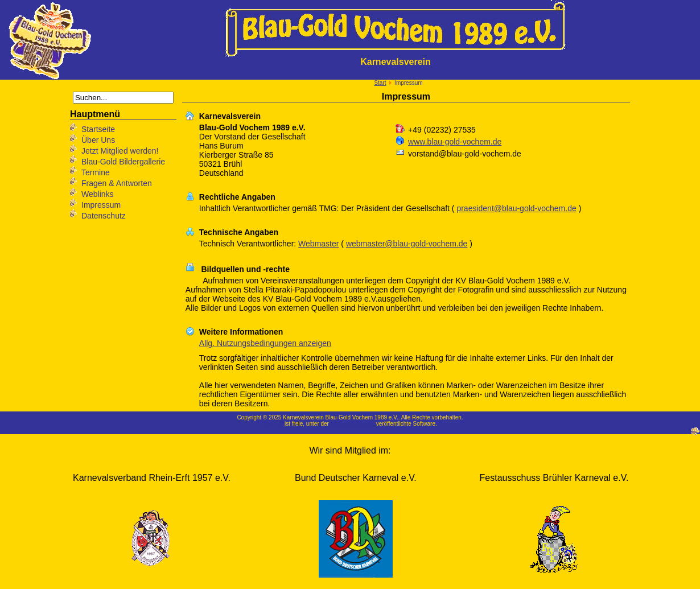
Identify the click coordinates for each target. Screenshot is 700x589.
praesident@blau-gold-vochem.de (516, 208)
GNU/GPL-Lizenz (353, 424)
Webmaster (318, 244)
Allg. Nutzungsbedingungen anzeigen (265, 343)
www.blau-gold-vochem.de (455, 142)
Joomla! (273, 424)
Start (380, 83)
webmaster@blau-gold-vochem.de (407, 244)
